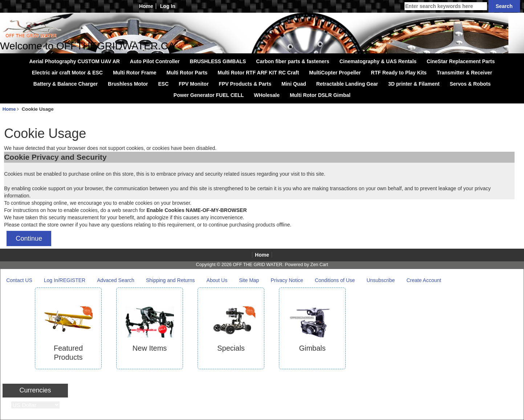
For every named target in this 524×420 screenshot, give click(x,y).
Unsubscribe (381, 280)
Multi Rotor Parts (187, 73)
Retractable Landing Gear (347, 84)
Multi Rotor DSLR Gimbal (320, 95)
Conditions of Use (335, 280)
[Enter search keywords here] (446, 6)
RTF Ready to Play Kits (399, 73)
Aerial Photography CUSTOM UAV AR (75, 61)
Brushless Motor (128, 84)
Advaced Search (116, 280)
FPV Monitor (194, 84)
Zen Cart (319, 265)
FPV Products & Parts (245, 84)
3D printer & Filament (414, 84)
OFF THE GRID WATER (257, 265)
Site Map (249, 280)
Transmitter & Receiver (465, 73)
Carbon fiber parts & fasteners (293, 61)
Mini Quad (294, 84)
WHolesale (267, 95)
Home (146, 6)
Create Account (424, 280)
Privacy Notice (287, 280)
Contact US (19, 280)
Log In (168, 6)
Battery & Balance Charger (66, 84)
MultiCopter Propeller (335, 73)
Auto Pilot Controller (155, 61)
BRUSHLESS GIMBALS (218, 61)
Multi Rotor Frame (135, 73)
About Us (217, 280)
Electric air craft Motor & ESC (67, 73)
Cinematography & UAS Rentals (378, 61)
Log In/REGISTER (65, 280)
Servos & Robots (470, 84)
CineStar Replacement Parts (461, 61)
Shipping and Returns (170, 280)
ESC (163, 84)
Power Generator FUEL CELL (209, 95)
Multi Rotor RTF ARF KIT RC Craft (258, 73)
